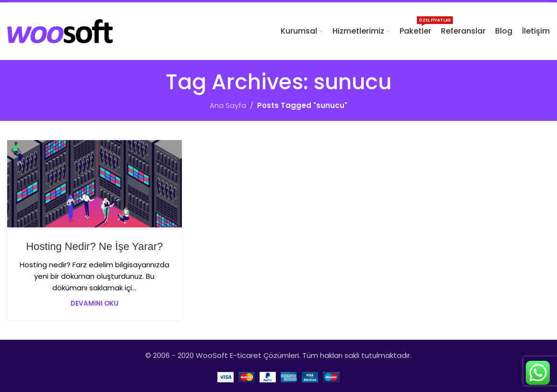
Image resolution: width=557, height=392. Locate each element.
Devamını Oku (95, 303)
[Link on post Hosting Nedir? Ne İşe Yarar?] (95, 184)
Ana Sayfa (228, 105)
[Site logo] (60, 30)
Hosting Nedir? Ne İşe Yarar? (94, 246)
